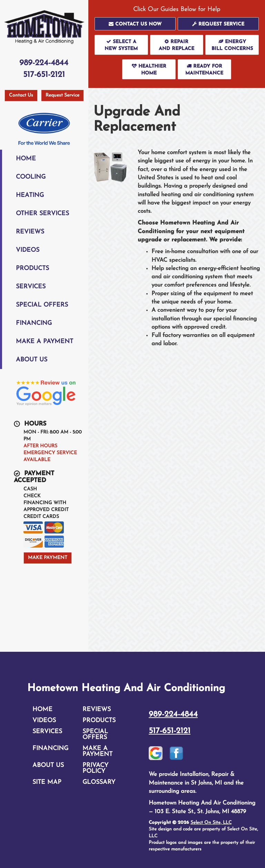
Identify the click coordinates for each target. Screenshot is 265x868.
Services (31, 287)
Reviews (30, 232)
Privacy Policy (95, 768)
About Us (32, 360)
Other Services (42, 214)
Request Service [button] (62, 95)
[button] (135, 24)
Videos (28, 250)
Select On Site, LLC (211, 823)
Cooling (31, 177)
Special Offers (42, 305)
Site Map (47, 782)
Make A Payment (45, 342)
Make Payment (48, 558)
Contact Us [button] (21, 95)
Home (26, 159)
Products (32, 268)
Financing (34, 323)
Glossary (99, 782)
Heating (30, 195)
